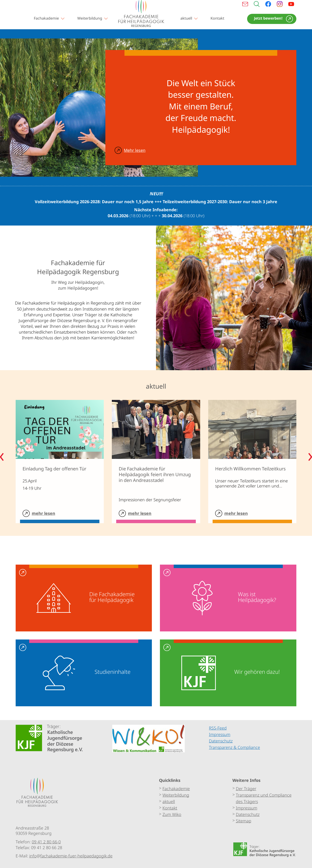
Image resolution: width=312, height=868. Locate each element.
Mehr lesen (135, 150)
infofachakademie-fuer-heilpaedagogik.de (71, 856)
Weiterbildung (90, 18)
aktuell (186, 18)
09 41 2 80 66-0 (46, 842)
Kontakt (217, 18)
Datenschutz (248, 814)
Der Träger (246, 789)
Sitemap (244, 821)
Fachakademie (46, 18)
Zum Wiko (172, 814)
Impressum (247, 808)
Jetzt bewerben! (268, 18)
